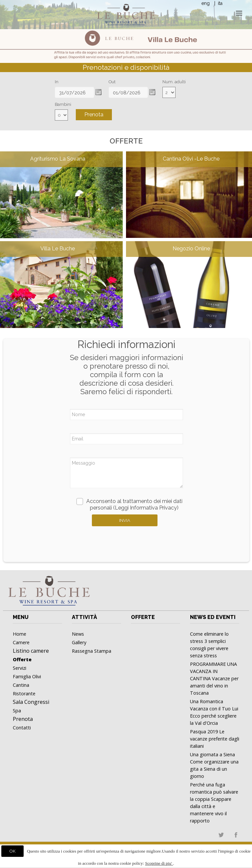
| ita (218, 3)
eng (206, 3)
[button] (98, 92)
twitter (221, 835)
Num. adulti (174, 82)
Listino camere (31, 651)
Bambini (63, 104)
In (57, 82)
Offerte (143, 617)
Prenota (94, 115)
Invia (125, 521)
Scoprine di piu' (159, 863)
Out (112, 82)
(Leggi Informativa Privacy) (146, 508)
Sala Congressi (31, 702)
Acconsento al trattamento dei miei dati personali (129, 504)
